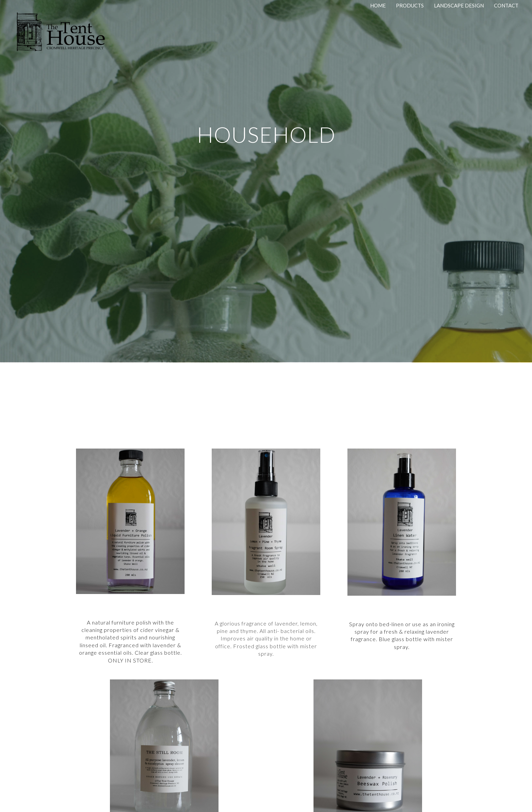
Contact (506, 5)
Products (410, 5)
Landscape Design (459, 5)
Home (378, 5)
